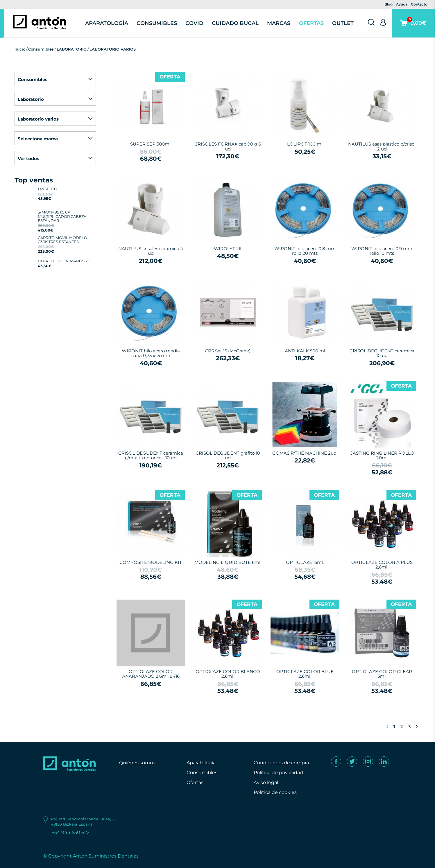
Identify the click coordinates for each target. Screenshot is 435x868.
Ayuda (402, 4)
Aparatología (107, 23)
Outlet (343, 23)
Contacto (419, 4)
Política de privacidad (278, 773)
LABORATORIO (72, 49)
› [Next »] (417, 726)
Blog (389, 4)
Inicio (20, 49)
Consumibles (157, 23)
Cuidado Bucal (235, 23)
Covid (194, 23)
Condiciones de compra (281, 763)
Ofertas (311, 23)
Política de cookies (275, 792)
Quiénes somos (137, 763)
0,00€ (413, 27)
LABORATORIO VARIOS (113, 49)
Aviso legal (266, 782)
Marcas (279, 23)
